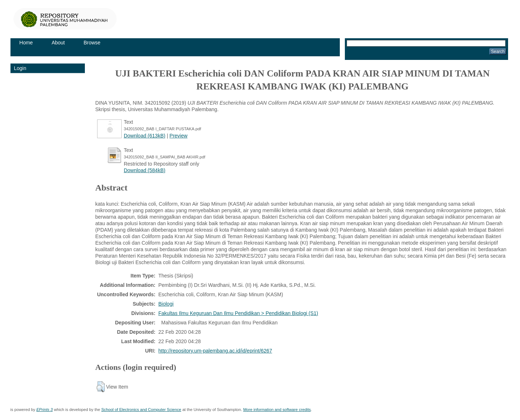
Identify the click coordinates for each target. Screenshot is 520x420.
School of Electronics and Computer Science (141, 410)
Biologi (166, 304)
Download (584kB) (145, 170)
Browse (92, 43)
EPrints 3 (45, 410)
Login (20, 68)
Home (26, 43)
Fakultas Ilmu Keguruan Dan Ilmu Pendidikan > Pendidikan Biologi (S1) (238, 313)
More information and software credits (277, 410)
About (58, 43)
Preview (178, 136)
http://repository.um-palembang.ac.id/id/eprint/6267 (215, 351)
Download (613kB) (145, 136)
